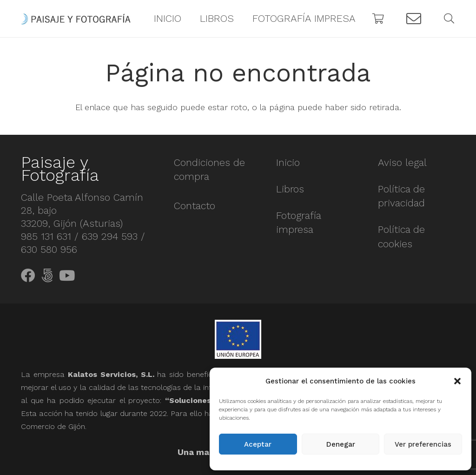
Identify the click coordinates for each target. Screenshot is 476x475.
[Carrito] (378, 19)
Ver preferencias (423, 444)
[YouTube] (67, 276)
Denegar (341, 444)
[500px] (47, 276)
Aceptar (258, 444)
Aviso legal (402, 162)
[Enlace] (76, 19)
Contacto (195, 206)
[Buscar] (449, 19)
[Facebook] (28, 276)
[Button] (414, 19)
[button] (457, 381)
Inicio (288, 162)
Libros (290, 189)
